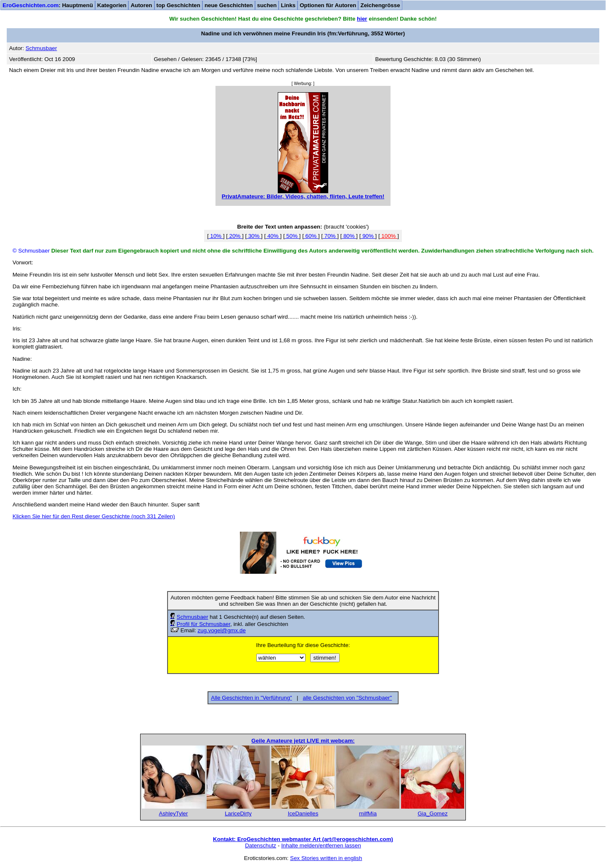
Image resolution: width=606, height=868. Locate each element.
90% (368, 236)
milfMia (368, 813)
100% (389, 236)
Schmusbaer (193, 617)
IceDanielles (303, 813)
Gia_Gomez (432, 813)
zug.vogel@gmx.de (222, 630)
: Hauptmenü (48, 5)
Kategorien (112, 5)
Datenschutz (260, 845)
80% (349, 236)
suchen (267, 5)
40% (273, 236)
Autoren (141, 5)
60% (311, 236)
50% (292, 236)
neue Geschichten (229, 5)
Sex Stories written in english (326, 858)
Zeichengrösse (380, 5)
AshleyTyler (174, 813)
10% (216, 236)
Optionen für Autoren (328, 5)
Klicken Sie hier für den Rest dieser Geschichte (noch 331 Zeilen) (94, 516)
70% (330, 236)
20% (235, 236)
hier (362, 19)
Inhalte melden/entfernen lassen (321, 845)
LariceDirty (238, 813)
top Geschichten (178, 5)
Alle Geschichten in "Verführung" (251, 698)
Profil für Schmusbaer (203, 624)
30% (254, 236)
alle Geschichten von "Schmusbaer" (348, 698)
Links (288, 5)
